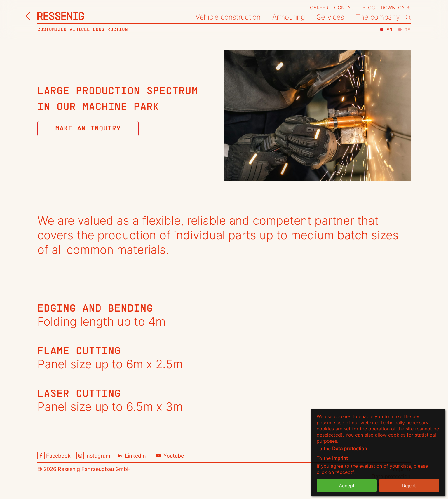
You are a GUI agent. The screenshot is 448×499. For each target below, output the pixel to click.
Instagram (93, 456)
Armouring (289, 17)
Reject (409, 486)
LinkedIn (131, 456)
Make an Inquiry (88, 129)
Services (330, 17)
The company (378, 17)
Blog (369, 8)
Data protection (350, 449)
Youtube (169, 456)
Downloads (396, 8)
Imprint (340, 458)
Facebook (54, 456)
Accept (347, 486)
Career (319, 8)
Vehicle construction (228, 17)
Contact (345, 8)
